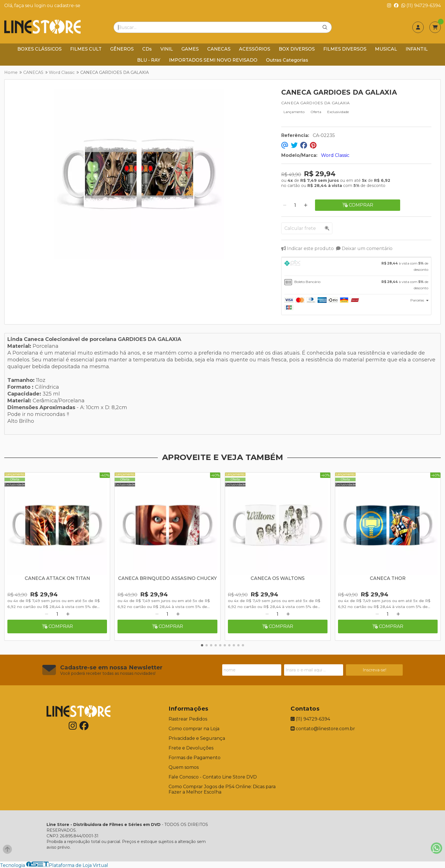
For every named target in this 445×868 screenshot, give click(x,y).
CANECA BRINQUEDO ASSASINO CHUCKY (167, 578)
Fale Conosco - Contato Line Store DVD (213, 777)
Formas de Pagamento (195, 758)
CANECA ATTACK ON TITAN (57, 578)
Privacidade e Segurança (197, 738)
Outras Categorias (287, 60)
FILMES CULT (86, 49)
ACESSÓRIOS (255, 49)
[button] (202, 645)
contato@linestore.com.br (323, 729)
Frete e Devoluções (191, 748)
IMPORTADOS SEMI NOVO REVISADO (213, 60)
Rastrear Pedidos (188, 719)
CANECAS (219, 49)
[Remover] (285, 205)
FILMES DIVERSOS (345, 49)
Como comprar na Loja (194, 729)
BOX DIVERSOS (297, 49)
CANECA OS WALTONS (278, 578)
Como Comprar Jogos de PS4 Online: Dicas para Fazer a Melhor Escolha (222, 789)
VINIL (167, 49)
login (41, 6)
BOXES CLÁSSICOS (39, 49)
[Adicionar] (306, 205)
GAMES (190, 49)
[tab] (356, 267)
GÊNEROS (122, 49)
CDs (147, 49)
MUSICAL (386, 49)
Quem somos (184, 767)
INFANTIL (417, 49)
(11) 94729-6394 (421, 6)
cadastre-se (67, 6)
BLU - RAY (149, 60)
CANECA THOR (388, 578)
